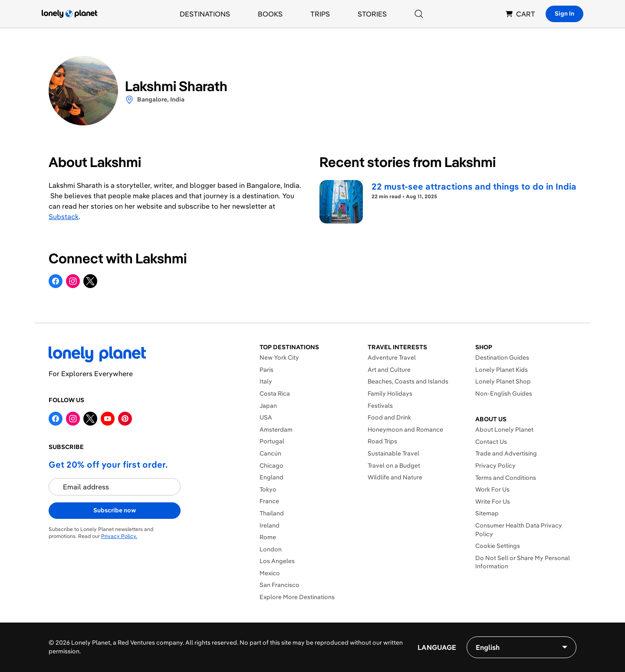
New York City (279, 357)
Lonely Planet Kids (502, 370)
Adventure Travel (392, 357)
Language (437, 647)
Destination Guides (502, 357)
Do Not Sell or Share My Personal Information (523, 562)
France (269, 501)
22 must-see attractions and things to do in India (474, 186)
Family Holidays (390, 393)
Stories (372, 14)
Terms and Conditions (506, 478)
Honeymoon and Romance (405, 429)
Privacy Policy (495, 465)
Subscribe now (115, 510)
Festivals (380, 406)
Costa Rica (275, 393)
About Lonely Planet (504, 429)
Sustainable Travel (393, 453)
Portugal (272, 441)
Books (270, 14)
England (271, 477)
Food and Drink (389, 417)
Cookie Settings (498, 546)
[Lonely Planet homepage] (69, 14)
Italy (266, 381)
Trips (320, 14)
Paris (266, 370)
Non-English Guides (504, 393)
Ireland (270, 525)
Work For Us (492, 489)
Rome (268, 537)
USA (266, 417)
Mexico (270, 573)
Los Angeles (277, 561)
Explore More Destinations (297, 597)
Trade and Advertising (506, 453)
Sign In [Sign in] (564, 13)
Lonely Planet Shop (503, 381)
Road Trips (382, 441)
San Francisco (280, 585)
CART (520, 14)
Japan (268, 406)
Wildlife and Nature (395, 477)
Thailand (272, 513)
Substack (64, 216)
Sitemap (487, 513)
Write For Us (493, 502)
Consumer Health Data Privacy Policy (519, 530)
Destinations (205, 14)
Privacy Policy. (119, 536)
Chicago (271, 465)
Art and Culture (389, 370)
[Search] (419, 14)
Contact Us (491, 442)
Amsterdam (276, 429)
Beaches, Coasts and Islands (408, 381)
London (271, 549)
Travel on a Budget (394, 465)
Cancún (270, 453)
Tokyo (268, 489)
